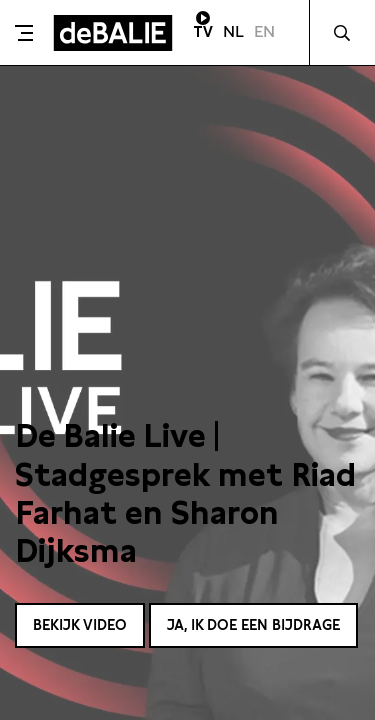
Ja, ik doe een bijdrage (253, 625)
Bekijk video (80, 625)
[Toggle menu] (24, 33)
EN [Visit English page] (264, 31)
